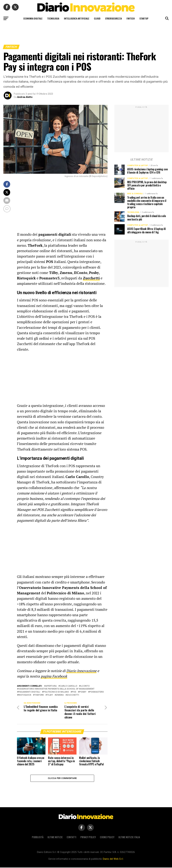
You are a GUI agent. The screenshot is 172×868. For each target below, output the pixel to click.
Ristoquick (25, 695)
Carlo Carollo (68, 686)
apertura (51, 686)
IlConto (85, 686)
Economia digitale (33, 18)
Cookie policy (107, 838)
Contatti (71, 838)
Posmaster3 (97, 692)
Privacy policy (88, 838)
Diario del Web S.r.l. (113, 859)
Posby (83, 692)
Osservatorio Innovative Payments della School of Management (56, 689)
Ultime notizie (55, 838)
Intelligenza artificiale (77, 18)
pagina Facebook (54, 676)
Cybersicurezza (113, 18)
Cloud (97, 18)
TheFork (39, 695)
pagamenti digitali (29, 692)
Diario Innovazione (81, 671)
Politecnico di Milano (56, 692)
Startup (144, 18)
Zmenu (60, 695)
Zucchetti (73, 695)
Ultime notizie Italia (129, 838)
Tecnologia (53, 18)
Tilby (50, 695)
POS (74, 692)
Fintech (131, 18)
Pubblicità (38, 838)
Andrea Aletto (25, 97)
